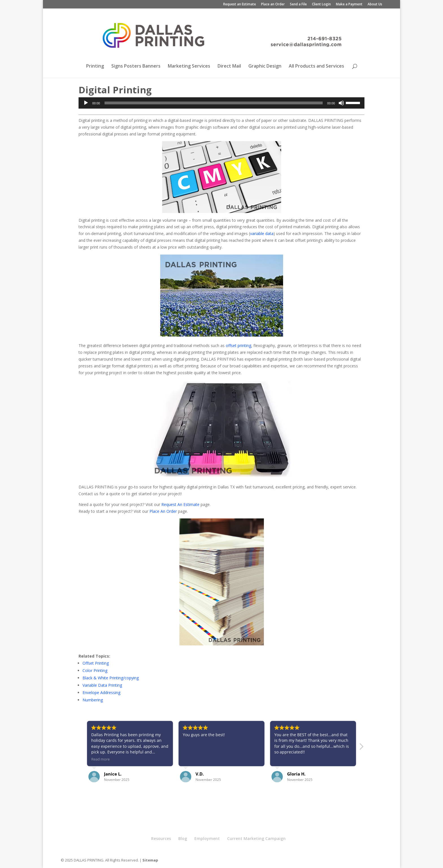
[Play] (86, 103)
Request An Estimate (180, 504)
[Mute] (341, 103)
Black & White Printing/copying (111, 678)
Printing (95, 66)
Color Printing (95, 670)
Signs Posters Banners (136, 66)
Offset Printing (96, 663)
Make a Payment (349, 5)
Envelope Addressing (101, 693)
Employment (207, 838)
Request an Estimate (240, 5)
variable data (262, 233)
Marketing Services (189, 66)
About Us (375, 5)
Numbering (93, 700)
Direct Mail (229, 66)
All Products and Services (316, 66)
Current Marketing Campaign (256, 838)
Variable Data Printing (102, 685)
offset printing (238, 345)
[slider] (214, 103)
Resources (161, 838)
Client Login (321, 5)
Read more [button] (100, 759)
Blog (183, 838)
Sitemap (150, 860)
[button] (361, 748)
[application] (221, 103)
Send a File (298, 5)
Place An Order (163, 511)
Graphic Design (265, 66)
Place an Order (273, 5)
